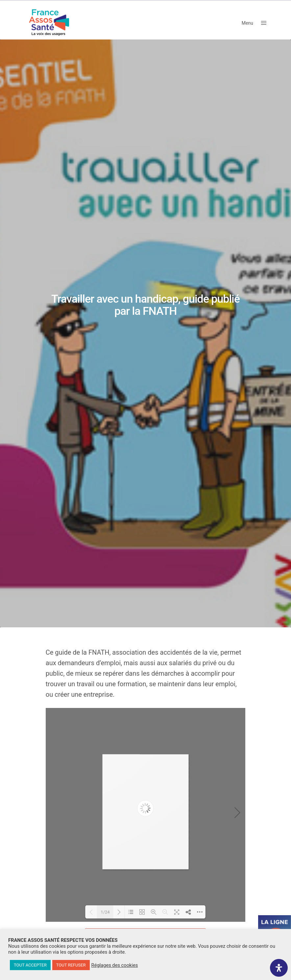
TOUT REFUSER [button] (71, 965)
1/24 (105, 912)
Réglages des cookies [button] (115, 965)
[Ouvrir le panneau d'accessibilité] (279, 968)
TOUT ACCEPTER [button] (30, 965)
